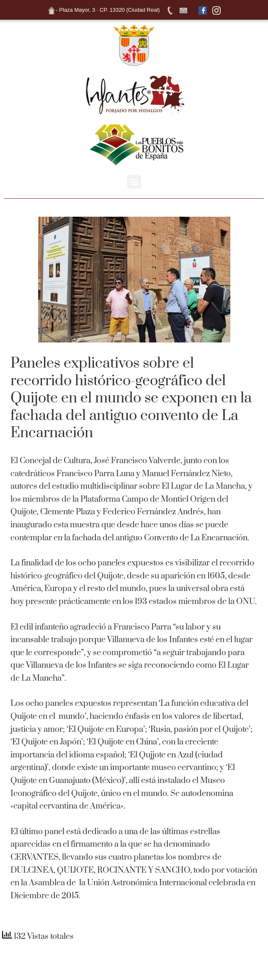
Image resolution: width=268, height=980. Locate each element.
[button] (134, 182)
